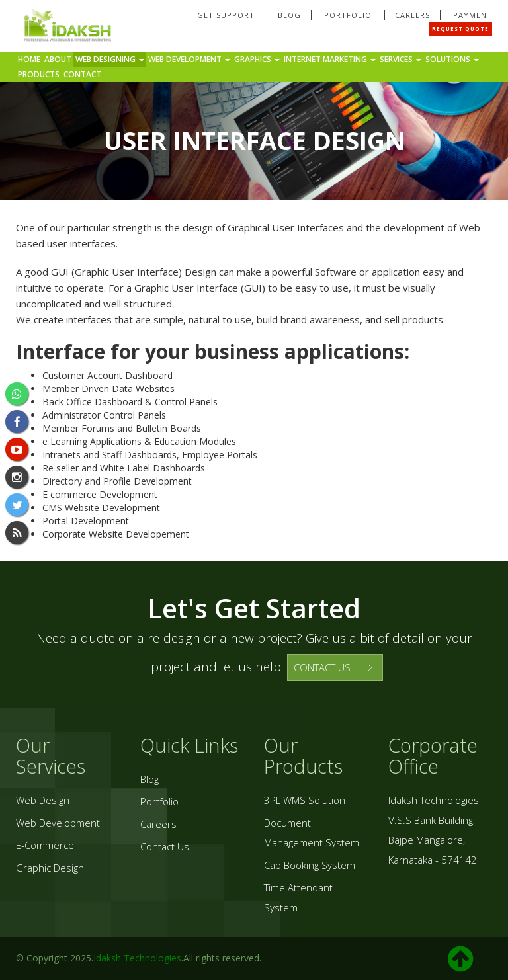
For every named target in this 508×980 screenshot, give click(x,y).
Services (401, 59)
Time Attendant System (298, 897)
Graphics (257, 59)
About (58, 59)
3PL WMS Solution (305, 800)
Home (29, 59)
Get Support (226, 15)
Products (39, 74)
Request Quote (460, 29)
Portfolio (349, 15)
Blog (289, 15)
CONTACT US (322, 667)
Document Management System (312, 833)
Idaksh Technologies (137, 958)
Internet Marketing (330, 59)
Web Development (189, 59)
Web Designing (110, 59)
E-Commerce (45, 845)
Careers (412, 15)
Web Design (43, 800)
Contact (82, 74)
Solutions (452, 59)
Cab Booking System (310, 865)
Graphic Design (50, 868)
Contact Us (165, 846)
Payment (473, 15)
